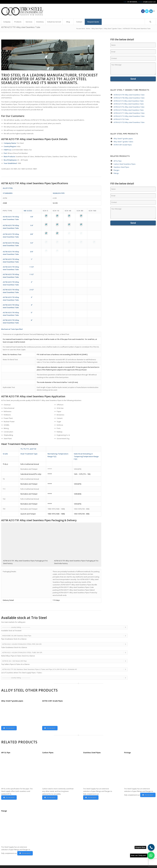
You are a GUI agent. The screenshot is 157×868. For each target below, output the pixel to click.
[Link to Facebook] (143, 11)
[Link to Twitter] (147, 11)
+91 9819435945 (132, 2)
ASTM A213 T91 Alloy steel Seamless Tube (21, 27)
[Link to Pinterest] (154, 11)
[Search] (150, 22)
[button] (151, 855)
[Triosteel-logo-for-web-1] (22, 11)
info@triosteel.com (149, 2)
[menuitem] (7, 22)
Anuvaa (28, 867)
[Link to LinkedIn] (151, 11)
